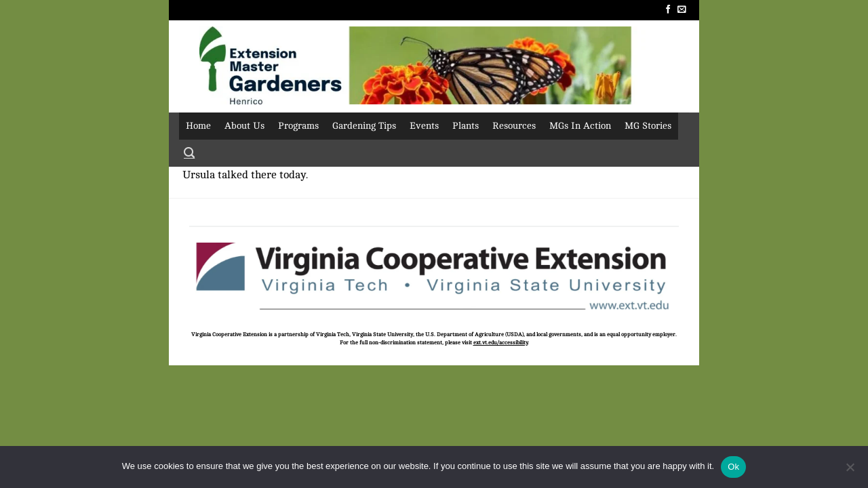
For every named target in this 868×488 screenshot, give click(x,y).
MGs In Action (580, 126)
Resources (514, 126)
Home (198, 126)
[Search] (189, 153)
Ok (733, 467)
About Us (244, 126)
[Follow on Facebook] (668, 10)
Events (424, 126)
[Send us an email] (682, 10)
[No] (850, 471)
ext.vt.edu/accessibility (500, 343)
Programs (298, 126)
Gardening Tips (364, 126)
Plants (466, 126)
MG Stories (648, 126)
